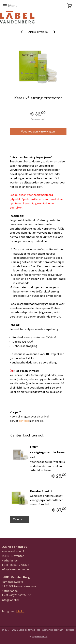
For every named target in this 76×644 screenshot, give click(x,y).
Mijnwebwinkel (40, 637)
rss (39, 630)
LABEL (20, 611)
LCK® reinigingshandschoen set (48, 452)
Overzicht (19, 519)
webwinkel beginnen (53, 630)
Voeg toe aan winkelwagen (38, 132)
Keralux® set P (41, 491)
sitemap (31, 630)
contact (24, 421)
